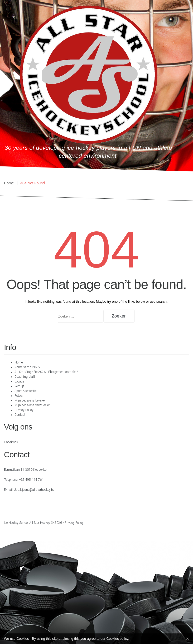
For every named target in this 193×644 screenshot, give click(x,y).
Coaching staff (25, 377)
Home (9, 183)
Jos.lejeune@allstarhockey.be (34, 490)
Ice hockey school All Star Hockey (27, 523)
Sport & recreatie (25, 391)
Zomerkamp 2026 (27, 367)
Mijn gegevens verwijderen (33, 405)
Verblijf (19, 386)
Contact (20, 415)
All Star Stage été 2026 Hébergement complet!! (46, 372)
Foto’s (19, 396)
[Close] (187, 639)
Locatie (19, 381)
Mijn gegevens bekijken (30, 400)
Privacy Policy (24, 410)
